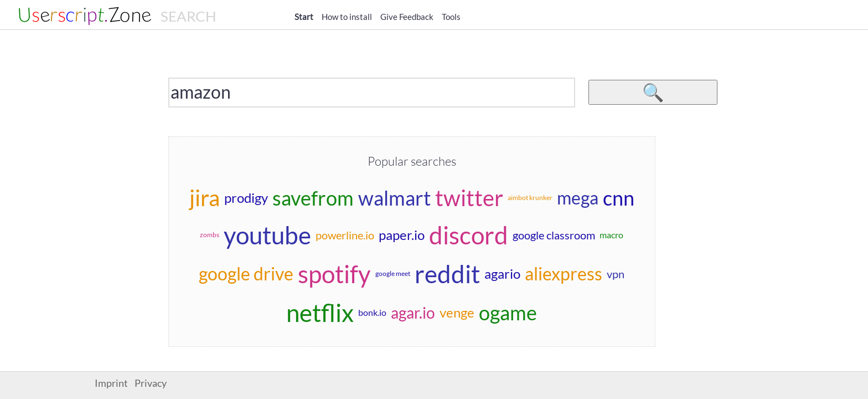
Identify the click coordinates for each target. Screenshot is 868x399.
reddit (447, 274)
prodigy (246, 198)
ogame (508, 313)
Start (304, 17)
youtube (267, 235)
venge (457, 312)
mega (578, 198)
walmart (394, 198)
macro (611, 235)
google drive (246, 273)
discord (469, 235)
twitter (469, 198)
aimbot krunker (530, 198)
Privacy (151, 383)
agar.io (413, 313)
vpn (616, 274)
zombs (210, 235)
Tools (451, 17)
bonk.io (372, 312)
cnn (619, 198)
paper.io (402, 235)
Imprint (111, 383)
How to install (347, 17)
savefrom (313, 198)
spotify (334, 274)
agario (502, 273)
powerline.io (345, 235)
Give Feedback (407, 17)
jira (205, 198)
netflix (320, 313)
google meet (393, 273)
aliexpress (564, 273)
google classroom (554, 235)
